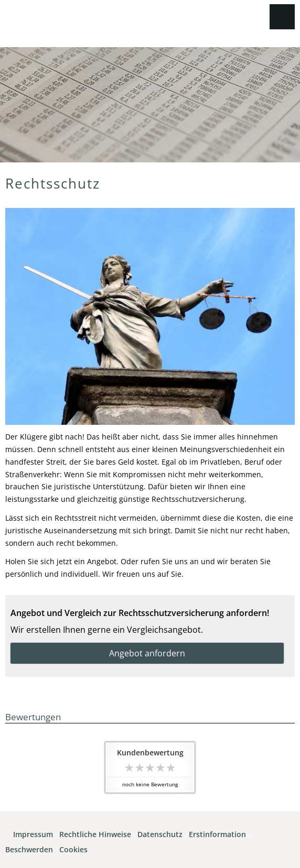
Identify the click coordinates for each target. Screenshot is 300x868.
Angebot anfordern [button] (147, 653)
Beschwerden (29, 849)
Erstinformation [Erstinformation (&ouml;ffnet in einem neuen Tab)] (217, 834)
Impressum (33, 834)
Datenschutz (160, 834)
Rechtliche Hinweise (95, 834)
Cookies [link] (73, 849)
